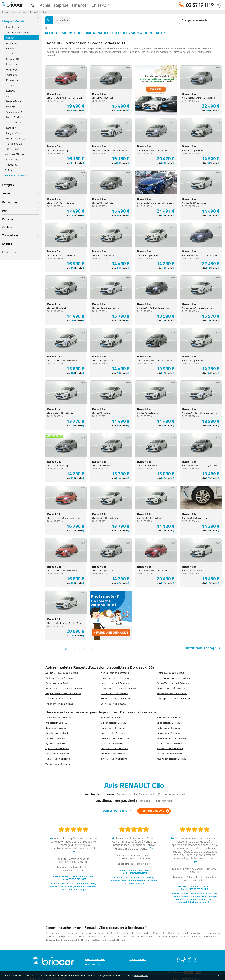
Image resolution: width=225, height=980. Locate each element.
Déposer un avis (138, 960)
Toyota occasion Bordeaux (114, 759)
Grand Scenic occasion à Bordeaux (173, 678)
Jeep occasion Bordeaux (168, 733)
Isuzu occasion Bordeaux (113, 733)
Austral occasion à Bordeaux (170, 673)
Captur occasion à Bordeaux (59, 678)
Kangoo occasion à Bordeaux (115, 683)
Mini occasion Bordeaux (113, 743)
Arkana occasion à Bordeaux (115, 673)
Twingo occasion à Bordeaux (59, 704)
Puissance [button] (9, 219)
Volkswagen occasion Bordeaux (172, 759)
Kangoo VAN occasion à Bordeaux (173, 683)
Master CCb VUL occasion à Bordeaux (64, 688)
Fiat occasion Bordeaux (112, 728)
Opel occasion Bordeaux (57, 749)
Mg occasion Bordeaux (56, 743)
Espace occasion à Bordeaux (115, 678)
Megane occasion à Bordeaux (171, 688)
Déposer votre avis (115, 811)
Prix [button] (5, 211)
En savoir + (102, 5)
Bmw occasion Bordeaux (168, 718)
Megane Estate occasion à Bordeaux (63, 693)
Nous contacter (93, 964)
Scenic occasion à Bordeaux (59, 699)
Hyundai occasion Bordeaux (59, 733)
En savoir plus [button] (141, 975)
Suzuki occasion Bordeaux (169, 754)
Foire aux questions (95, 960)
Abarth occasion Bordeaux (58, 718)
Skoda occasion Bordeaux (113, 754)
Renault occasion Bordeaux (170, 749)
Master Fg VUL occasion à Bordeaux (118, 688)
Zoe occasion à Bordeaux (113, 704)
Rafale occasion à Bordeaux (115, 693)
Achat (45, 5)
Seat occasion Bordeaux (57, 754)
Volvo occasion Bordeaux (58, 764)
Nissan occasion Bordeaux (169, 743)
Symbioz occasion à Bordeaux (115, 699)
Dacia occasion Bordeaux (169, 723)
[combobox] (201, 20)
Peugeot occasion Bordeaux (115, 749)
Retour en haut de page (201, 648)
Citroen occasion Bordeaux (114, 723)
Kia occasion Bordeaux (56, 738)
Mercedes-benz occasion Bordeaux (173, 738)
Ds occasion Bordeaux (56, 728)
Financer (80, 5)
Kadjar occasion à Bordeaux (59, 683)
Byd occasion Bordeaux (57, 723)
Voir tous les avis (153, 811)
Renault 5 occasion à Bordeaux (172, 693)
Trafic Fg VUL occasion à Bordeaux (173, 699)
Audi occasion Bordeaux (113, 718)
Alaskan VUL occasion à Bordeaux (62, 673)
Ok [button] (218, 975)
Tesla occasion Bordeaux (58, 759)
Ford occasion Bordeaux (168, 728)
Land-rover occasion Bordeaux (116, 738)
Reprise (61, 5)
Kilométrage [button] (10, 202)
